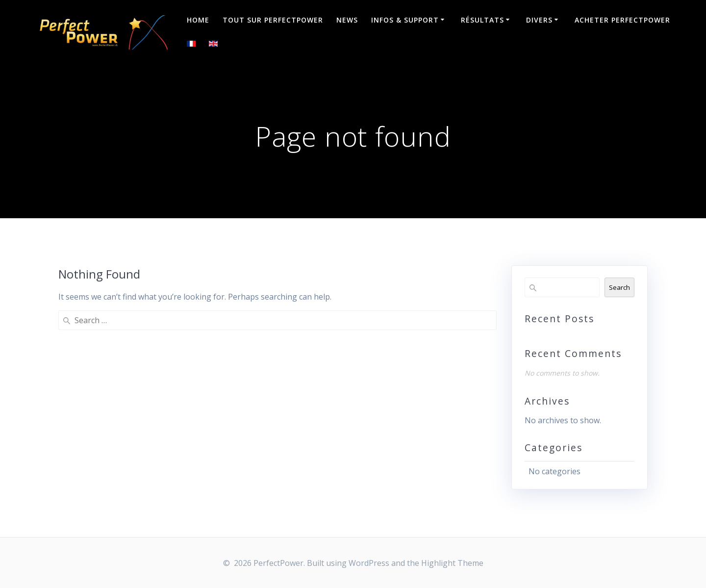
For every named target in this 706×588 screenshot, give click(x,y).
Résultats (482, 20)
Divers (539, 20)
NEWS (347, 20)
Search (619, 287)
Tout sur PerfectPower (273, 20)
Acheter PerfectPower (622, 20)
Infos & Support (405, 20)
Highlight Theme (452, 563)
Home (198, 20)
